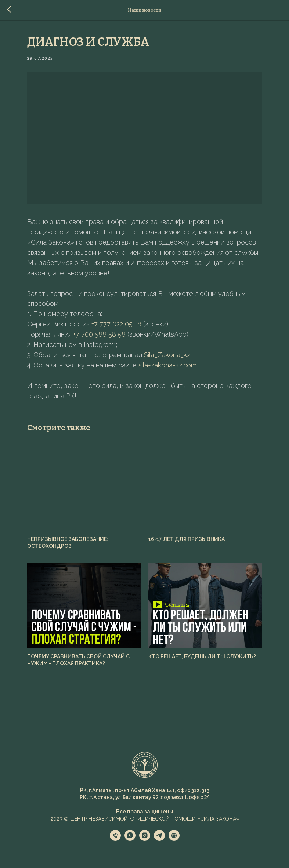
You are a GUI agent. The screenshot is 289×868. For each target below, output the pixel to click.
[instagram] (145, 839)
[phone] (115, 839)
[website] (174, 839)
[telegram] (159, 839)
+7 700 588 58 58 (99, 334)
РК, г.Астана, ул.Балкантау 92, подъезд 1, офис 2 (143, 797)
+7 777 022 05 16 (116, 324)
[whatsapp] (130, 839)
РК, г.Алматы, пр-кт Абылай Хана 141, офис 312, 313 (145, 790)
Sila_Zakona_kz (167, 355)
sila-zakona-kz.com (167, 365)
